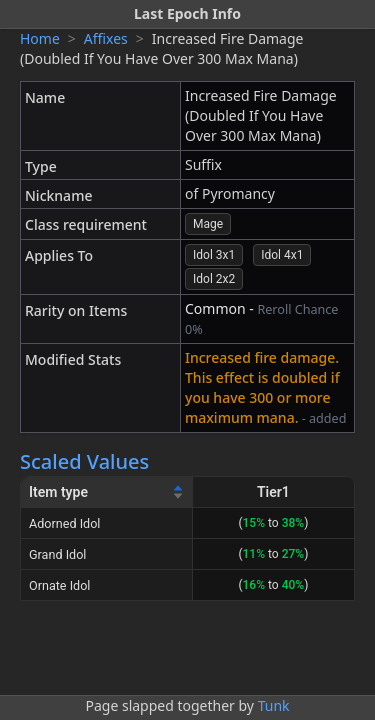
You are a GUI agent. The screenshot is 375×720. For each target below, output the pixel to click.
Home (40, 38)
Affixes (106, 38)
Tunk (274, 705)
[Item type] (107, 492)
